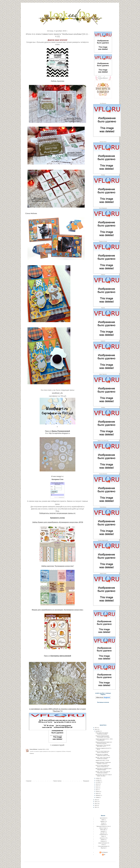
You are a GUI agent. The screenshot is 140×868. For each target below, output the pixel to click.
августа (98, 784)
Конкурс (103, 823)
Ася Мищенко (105, 852)
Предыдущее (86, 781)
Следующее (29, 781)
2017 (96, 728)
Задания (102, 821)
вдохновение (103, 818)
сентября (98, 782)
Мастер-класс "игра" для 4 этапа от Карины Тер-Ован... (104, 775)
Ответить (32, 753)
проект (103, 836)
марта (97, 794)
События (103, 841)
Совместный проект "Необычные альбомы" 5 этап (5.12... (103, 763)
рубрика (103, 840)
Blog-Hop (103, 848)
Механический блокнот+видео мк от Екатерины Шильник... (104, 743)
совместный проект (103, 843)
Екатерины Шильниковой (61, 656)
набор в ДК (103, 830)
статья (103, 845)
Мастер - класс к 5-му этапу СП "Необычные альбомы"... (103, 758)
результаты (59, 737)
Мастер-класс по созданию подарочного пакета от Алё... (103, 755)
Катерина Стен (58, 479)
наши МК (102, 833)
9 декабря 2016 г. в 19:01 (43, 749)
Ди (105, 854)
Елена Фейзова (31, 213)
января (98, 797)
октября (98, 780)
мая (97, 790)
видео (103, 820)
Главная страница (57, 781)
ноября (98, 778)
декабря (98, 731)
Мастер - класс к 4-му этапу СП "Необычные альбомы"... (103, 772)
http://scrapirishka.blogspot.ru (59, 433)
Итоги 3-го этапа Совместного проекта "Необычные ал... (102, 766)
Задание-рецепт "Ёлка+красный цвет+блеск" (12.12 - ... (103, 746)
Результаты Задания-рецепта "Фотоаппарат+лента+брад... (103, 736)
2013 (96, 804)
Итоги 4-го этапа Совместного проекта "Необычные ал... (102, 752)
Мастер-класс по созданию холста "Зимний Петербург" (103, 769)
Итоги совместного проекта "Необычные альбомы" (102, 733)
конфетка (103, 825)
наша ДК (103, 831)
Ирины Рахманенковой (61, 431)
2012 (96, 805)
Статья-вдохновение (103, 846)
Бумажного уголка (57, 518)
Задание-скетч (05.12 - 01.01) (102, 760)
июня (97, 788)
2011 (96, 807)
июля (97, 786)
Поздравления (103, 835)
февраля (98, 795)
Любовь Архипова (57, 81)
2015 (96, 800)
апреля (98, 792)
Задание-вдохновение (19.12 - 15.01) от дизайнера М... (104, 740)
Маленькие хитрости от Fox (103, 826)
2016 (96, 729)
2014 (96, 802)
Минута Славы (103, 828)
